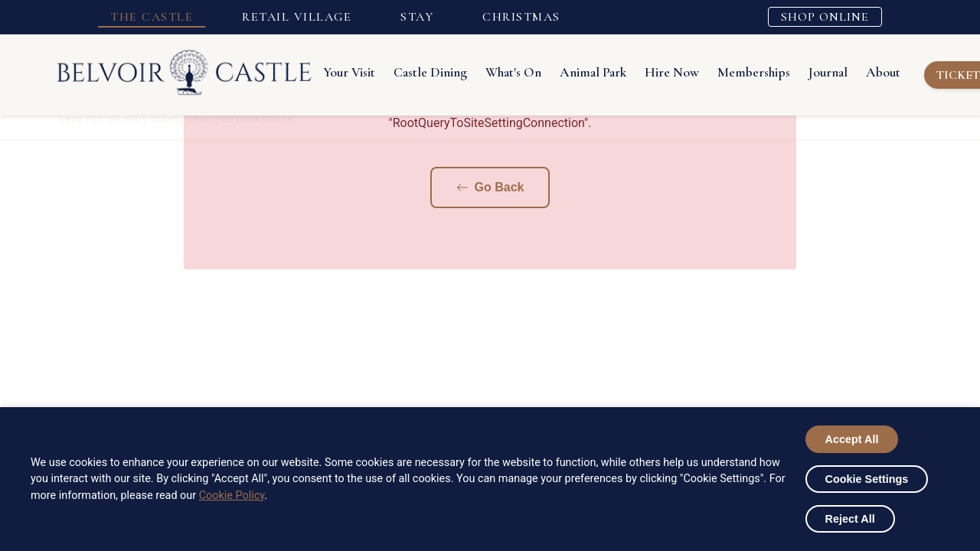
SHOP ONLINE (825, 17)
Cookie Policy (232, 496)
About (883, 72)
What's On (513, 72)
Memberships (754, 72)
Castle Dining (430, 72)
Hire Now (672, 72)
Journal (828, 72)
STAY (417, 17)
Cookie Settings (867, 479)
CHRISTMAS (521, 17)
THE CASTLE (152, 17)
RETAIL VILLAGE (297, 17)
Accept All (852, 439)
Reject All (850, 519)
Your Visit (349, 72)
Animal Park (593, 72)
